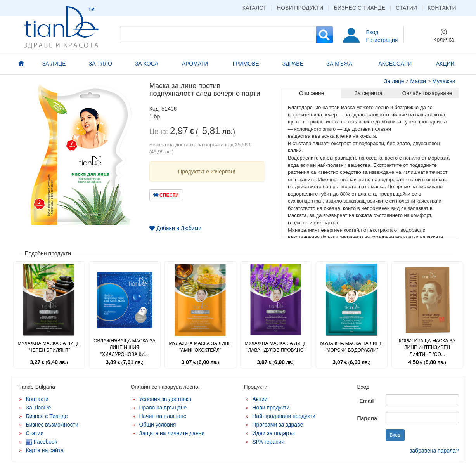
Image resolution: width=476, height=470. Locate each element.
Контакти (442, 8)
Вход (372, 32)
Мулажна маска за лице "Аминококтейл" (200, 347)
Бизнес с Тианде (360, 8)
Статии (406, 8)
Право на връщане (163, 408)
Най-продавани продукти (284, 416)
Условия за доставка (165, 399)
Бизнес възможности (52, 425)
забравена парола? (434, 451)
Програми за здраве (278, 425)
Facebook (42, 442)
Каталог (254, 8)
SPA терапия (269, 442)
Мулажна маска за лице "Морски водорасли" (352, 347)
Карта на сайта (45, 450)
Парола (367, 418)
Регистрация (382, 40)
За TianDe (39, 408)
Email (366, 401)
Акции (260, 399)
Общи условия (158, 425)
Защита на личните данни (172, 433)
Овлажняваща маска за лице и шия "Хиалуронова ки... (125, 347)
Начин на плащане (163, 416)
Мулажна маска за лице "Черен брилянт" (49, 347)
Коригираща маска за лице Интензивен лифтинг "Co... (427, 347)
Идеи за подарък (274, 433)
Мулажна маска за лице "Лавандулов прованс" (276, 347)
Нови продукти (300, 8)
